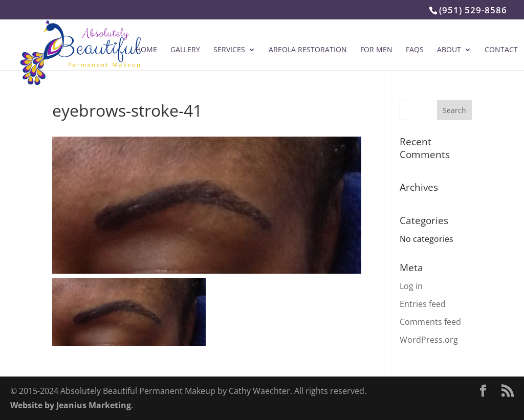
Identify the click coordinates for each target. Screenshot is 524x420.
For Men (376, 50)
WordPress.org (429, 340)
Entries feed (423, 304)
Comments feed (430, 322)
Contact (501, 50)
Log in (411, 286)
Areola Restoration (308, 50)
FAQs (415, 50)
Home (146, 50)
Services (229, 50)
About (449, 50)
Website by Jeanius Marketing (71, 405)
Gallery (185, 50)
